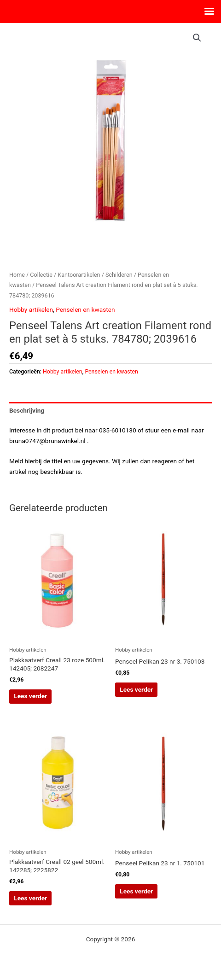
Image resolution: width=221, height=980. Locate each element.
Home (17, 275)
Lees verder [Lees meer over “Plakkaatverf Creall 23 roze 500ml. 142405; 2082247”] (30, 696)
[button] (197, 38)
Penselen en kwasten (85, 309)
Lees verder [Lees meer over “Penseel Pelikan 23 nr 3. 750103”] (136, 689)
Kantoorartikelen (79, 275)
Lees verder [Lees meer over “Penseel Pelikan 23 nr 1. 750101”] (136, 891)
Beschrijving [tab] (27, 410)
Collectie (41, 275)
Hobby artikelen (31, 309)
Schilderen (119, 275)
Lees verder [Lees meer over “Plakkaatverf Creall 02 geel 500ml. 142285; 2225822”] (30, 898)
